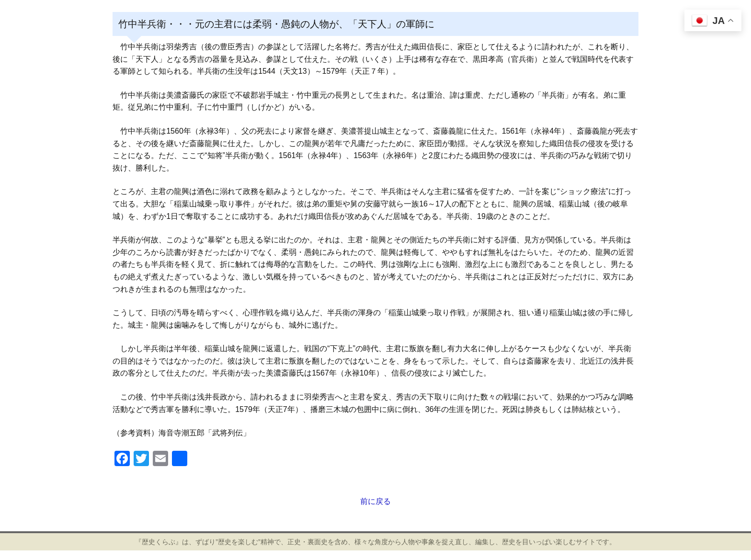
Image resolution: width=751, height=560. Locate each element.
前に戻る (375, 501)
